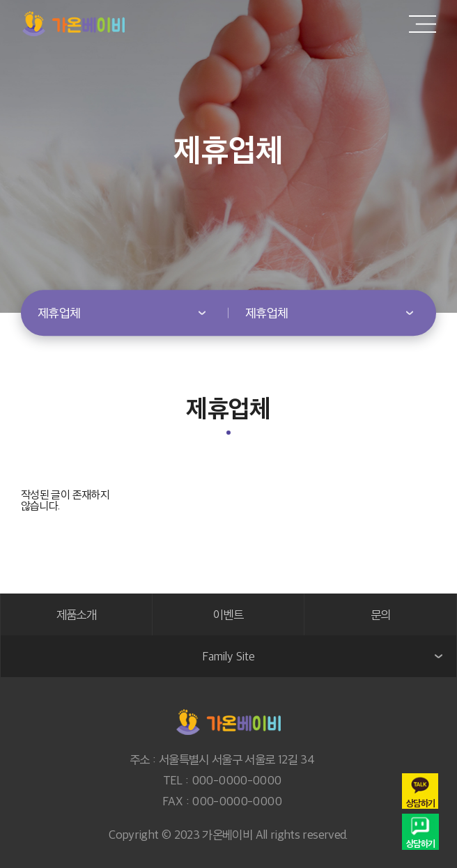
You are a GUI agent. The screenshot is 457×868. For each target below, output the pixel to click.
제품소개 (76, 614)
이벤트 (228, 614)
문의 (381, 614)
